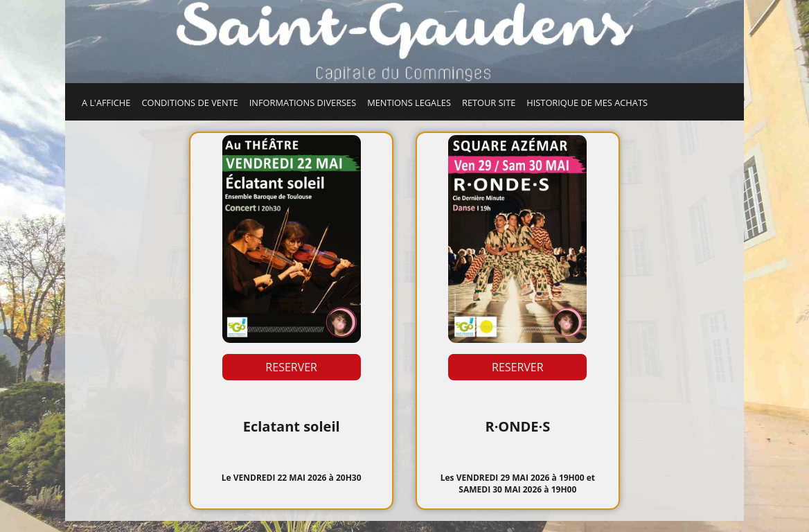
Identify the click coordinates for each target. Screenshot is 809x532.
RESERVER (291, 367)
